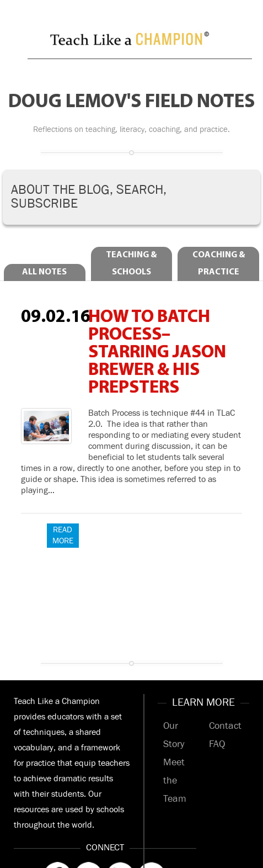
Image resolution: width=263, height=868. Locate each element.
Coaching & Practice (219, 264)
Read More (63, 535)
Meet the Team (175, 781)
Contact (225, 726)
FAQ (217, 744)
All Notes (44, 272)
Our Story (174, 735)
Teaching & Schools (131, 264)
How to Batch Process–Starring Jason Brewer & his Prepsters (157, 353)
